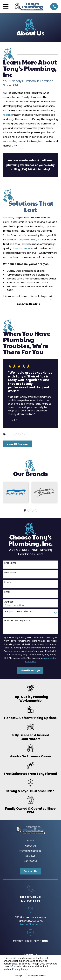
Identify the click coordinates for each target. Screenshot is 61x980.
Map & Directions (30, 924)
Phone (8, 582)
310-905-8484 (30, 900)
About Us (30, 846)
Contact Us (30, 861)
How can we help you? (17, 621)
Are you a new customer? (19, 611)
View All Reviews (17, 444)
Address (9, 602)
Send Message (30, 670)
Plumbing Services (30, 851)
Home (30, 840)
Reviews (30, 856)
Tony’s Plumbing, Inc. (29, 240)
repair (7, 115)
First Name (10, 563)
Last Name (10, 573)
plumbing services (23, 248)
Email (7, 592)
